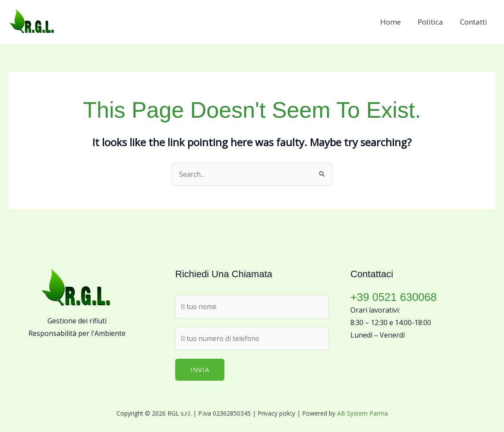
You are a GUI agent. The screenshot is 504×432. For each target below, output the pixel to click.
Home (396, 22)
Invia (200, 370)
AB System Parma (362, 414)
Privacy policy (276, 414)
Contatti (474, 22)
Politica (433, 22)
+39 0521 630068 (394, 297)
